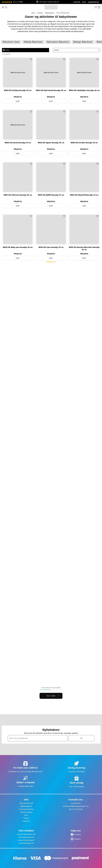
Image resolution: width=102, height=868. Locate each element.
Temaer (40, 13)
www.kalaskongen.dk (26, 843)
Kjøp (18, 101)
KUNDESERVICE (93, 2)
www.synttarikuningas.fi (26, 840)
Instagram (77, 839)
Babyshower (50, 13)
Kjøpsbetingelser (26, 806)
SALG (84, 2)
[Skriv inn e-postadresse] (38, 738)
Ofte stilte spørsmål (26, 803)
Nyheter (26, 818)
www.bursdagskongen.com (26, 834)
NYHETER (77, 2)
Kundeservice (76, 803)
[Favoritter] (96, 7)
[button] (76, 50)
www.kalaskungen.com (26, 837)
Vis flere (53, 696)
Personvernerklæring (26, 809)
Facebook (77, 835)
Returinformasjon (26, 812)
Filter (6, 50)
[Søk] (6, 7)
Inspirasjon (26, 821)
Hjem (33, 13)
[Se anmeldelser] (12, 2)
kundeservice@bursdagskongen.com (76, 806)
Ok (81, 738)
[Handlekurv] (99, 7)
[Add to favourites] (31, 59)
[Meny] (3, 7)
